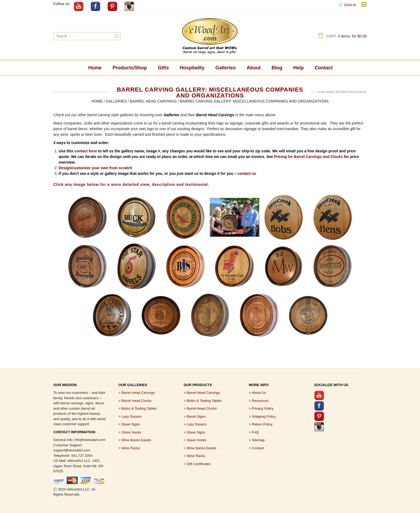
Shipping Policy (264, 416)
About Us (259, 393)
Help (299, 68)
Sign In (350, 5)
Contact (324, 68)
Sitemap (258, 440)
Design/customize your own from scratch (95, 168)
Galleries (226, 68)
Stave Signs (131, 424)
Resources (260, 401)
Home (95, 68)
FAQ (255, 432)
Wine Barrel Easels (136, 440)
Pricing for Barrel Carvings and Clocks (308, 157)
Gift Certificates (199, 464)
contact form (86, 151)
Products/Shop (130, 68)
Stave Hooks (132, 432)
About (254, 68)
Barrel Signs (196, 416)
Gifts (163, 68)
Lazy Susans (132, 416)
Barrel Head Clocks (202, 408)
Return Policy (262, 424)
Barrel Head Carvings (153, 101)
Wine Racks (131, 448)
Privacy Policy (263, 408)
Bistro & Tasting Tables (139, 408)
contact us (247, 173)
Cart (346, 37)
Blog (277, 68)
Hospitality (192, 68)
